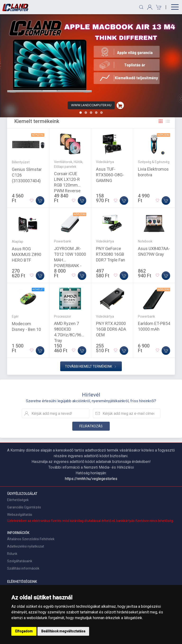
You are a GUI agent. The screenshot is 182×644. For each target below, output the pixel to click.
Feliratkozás (91, 426)
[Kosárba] (40, 201)
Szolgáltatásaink (20, 561)
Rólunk (12, 554)
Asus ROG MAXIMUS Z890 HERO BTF (27, 254)
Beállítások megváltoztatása (63, 631)
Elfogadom (24, 631)
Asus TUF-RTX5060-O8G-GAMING (110, 175)
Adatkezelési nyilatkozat (26, 546)
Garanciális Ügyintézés (24, 507)
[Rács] (161, 121)
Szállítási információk (23, 568)
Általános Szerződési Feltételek (31, 539)
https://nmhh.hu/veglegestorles (91, 479)
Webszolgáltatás (20, 515)
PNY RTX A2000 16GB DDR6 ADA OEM (111, 329)
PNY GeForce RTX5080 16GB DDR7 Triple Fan (111, 254)
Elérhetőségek (18, 500)
